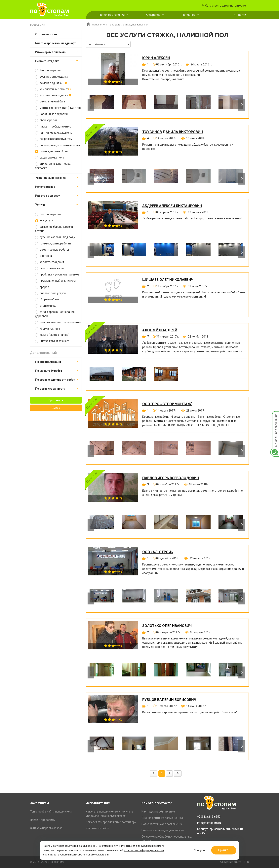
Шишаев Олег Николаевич (168, 280)
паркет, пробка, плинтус (53, 127)
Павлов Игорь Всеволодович (171, 478)
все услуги (44, 220)
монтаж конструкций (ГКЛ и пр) (58, 108)
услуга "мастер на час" (52, 335)
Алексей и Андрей (160, 330)
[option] (102, 105)
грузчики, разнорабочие (53, 244)
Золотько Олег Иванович (167, 626)
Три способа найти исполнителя (51, 812)
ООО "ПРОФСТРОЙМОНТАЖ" (167, 404)
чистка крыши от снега (52, 341)
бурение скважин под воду (55, 237)
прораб (42, 287)
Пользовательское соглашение (162, 824)
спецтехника (46, 306)
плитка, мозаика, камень (54, 133)
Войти (242, 15)
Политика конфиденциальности (163, 830)
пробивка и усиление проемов (57, 275)
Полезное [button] (190, 15)
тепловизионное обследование (58, 322)
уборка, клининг (48, 329)
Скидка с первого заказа (46, 828)
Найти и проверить (42, 820)
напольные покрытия (51, 114)
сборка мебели (47, 299)
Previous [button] (91, 105)
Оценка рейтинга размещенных (162, 818)
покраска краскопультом (54, 139)
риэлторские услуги (50, 293)
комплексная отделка (53, 95)
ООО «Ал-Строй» (158, 552)
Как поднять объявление (158, 812)
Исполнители (100, 25)
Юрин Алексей (156, 58)
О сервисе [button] (155, 15)
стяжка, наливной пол (52, 151)
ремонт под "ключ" (51, 83)
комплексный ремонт (53, 89)
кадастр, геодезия (49, 262)
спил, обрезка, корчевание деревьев (55, 314)
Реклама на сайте (97, 828)
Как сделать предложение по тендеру (111, 822)
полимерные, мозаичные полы (57, 145)
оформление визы (49, 268)
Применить (56, 400)
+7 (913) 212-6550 (209, 817)
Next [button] (242, 105)
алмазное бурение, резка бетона (54, 229)
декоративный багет (51, 102)
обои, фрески (46, 120)
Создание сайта (231, 862)
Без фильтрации (48, 71)
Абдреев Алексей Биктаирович (172, 206)
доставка (43, 256)
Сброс (56, 408)
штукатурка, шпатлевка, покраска (53, 166)
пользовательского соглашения (125, 853)
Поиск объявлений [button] (113, 15)
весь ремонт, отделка (52, 77)
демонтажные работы (52, 250)
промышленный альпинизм (55, 281)
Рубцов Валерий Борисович (169, 700)
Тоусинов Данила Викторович (173, 132)
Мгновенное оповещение (275, 415)
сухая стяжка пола (50, 158)
